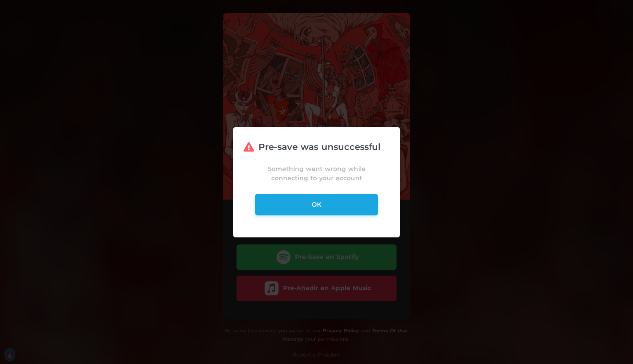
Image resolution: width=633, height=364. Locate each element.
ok (316, 204)
